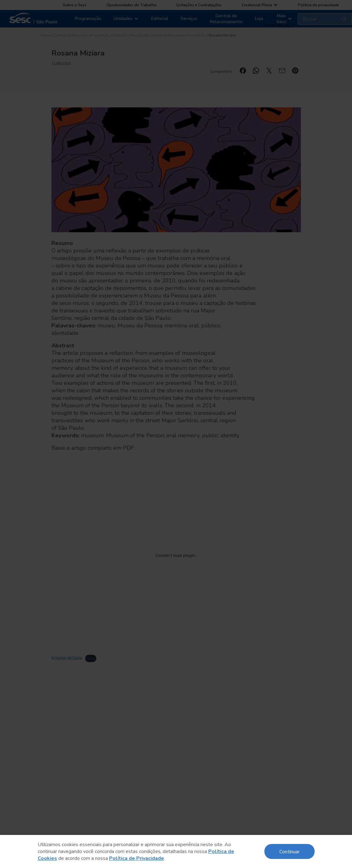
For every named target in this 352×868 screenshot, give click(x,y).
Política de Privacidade (137, 858)
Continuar (289, 851)
